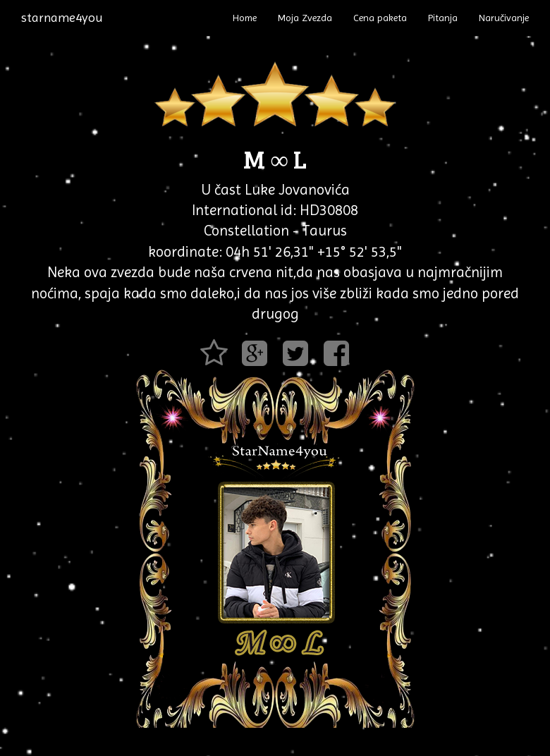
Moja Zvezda (305, 18)
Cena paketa (380, 18)
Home (245, 18)
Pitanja (443, 18)
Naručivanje (504, 18)
